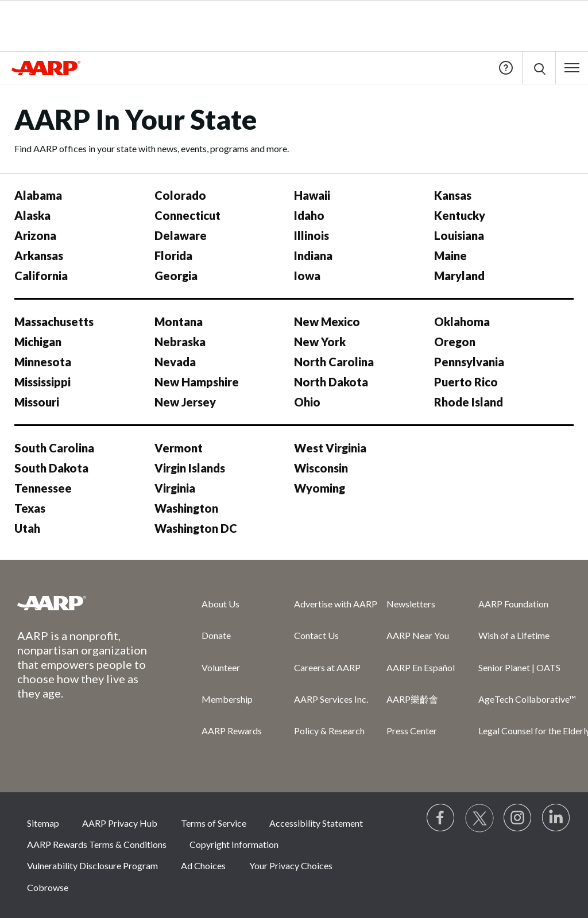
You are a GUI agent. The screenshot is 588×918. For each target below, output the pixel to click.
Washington (186, 508)
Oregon (455, 342)
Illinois (312, 235)
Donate (216, 635)
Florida (173, 255)
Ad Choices (203, 865)
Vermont (179, 448)
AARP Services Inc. (331, 699)
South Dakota (51, 468)
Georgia (176, 276)
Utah (27, 528)
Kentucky (460, 215)
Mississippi (42, 382)
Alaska (32, 215)
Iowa (307, 276)
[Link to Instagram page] (518, 818)
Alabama (38, 195)
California (41, 276)
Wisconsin (321, 468)
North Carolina (334, 362)
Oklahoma (462, 322)
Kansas (453, 195)
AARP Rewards (232, 731)
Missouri (37, 402)
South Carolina (54, 448)
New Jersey (185, 402)
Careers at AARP (327, 667)
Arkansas (39, 255)
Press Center (412, 731)
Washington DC (196, 528)
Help (506, 68)
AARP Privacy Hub (120, 823)
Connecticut (187, 215)
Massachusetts (54, 322)
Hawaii (312, 195)
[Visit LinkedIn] (556, 818)
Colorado (180, 195)
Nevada (175, 362)
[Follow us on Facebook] (441, 818)
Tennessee (43, 488)
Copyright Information (234, 844)
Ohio (307, 402)
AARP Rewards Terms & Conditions (97, 844)
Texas (30, 508)
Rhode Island (469, 402)
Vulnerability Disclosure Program (92, 865)
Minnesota (43, 362)
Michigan (38, 342)
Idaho (309, 215)
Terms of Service (214, 823)
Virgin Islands (190, 468)
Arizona (35, 235)
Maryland (459, 276)
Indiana (313, 255)
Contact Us (316, 635)
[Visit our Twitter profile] (479, 818)
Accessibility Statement (316, 823)
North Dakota (331, 382)
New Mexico (327, 322)
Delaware (181, 235)
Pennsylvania (469, 362)
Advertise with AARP (336, 604)
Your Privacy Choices (291, 865)
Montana (179, 322)
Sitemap (43, 823)
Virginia (175, 488)
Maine (450, 255)
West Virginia (330, 448)
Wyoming (320, 488)
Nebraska (180, 342)
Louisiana (459, 235)
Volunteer (221, 667)
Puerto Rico (466, 382)
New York (320, 342)
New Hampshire (197, 382)
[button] (572, 68)
